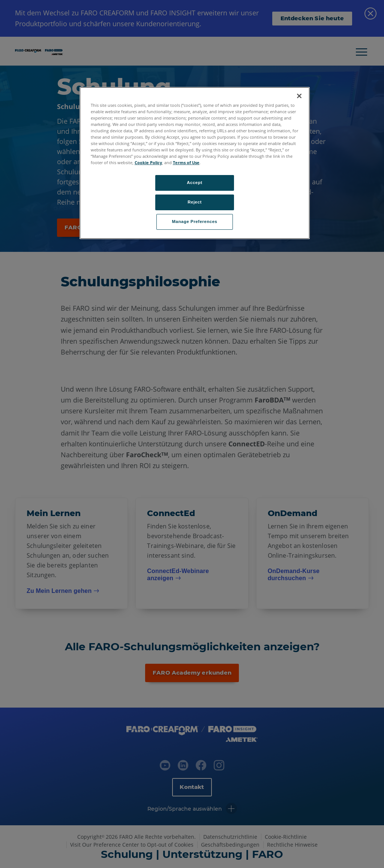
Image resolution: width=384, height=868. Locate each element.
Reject (195, 202)
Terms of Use (186, 162)
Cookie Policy (148, 162)
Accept (194, 183)
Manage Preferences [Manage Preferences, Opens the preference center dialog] (195, 221)
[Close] (299, 96)
